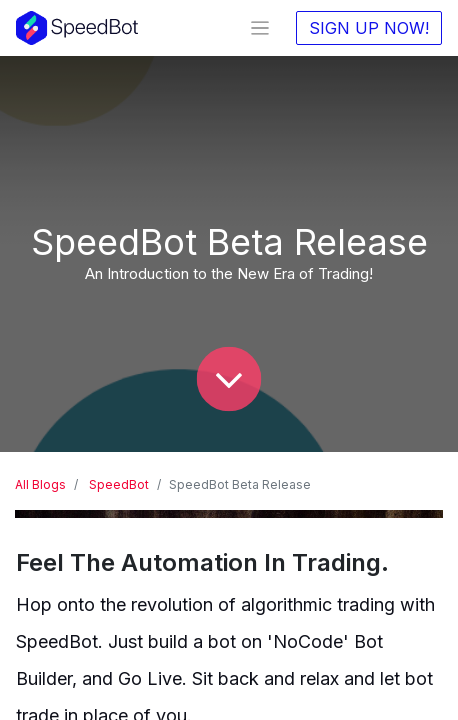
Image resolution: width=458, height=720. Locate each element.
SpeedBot (119, 484)
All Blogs (40, 484)
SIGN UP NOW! (369, 28)
